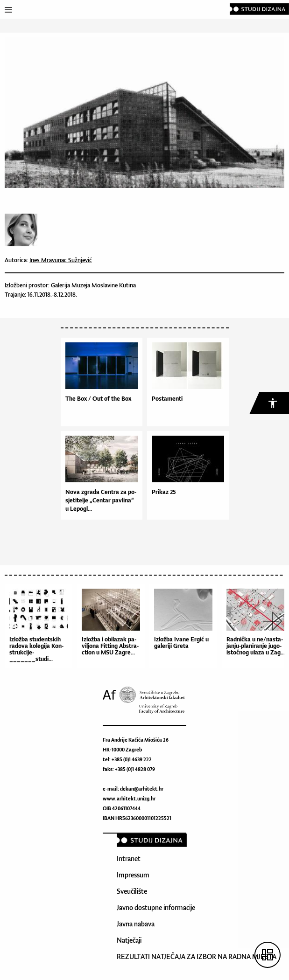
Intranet (129, 858)
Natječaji (129, 940)
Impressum (133, 875)
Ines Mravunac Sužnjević (61, 260)
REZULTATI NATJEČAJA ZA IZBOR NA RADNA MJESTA (197, 956)
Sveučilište (132, 891)
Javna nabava (136, 924)
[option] (41, 628)
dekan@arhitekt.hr (142, 789)
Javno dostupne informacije (156, 907)
